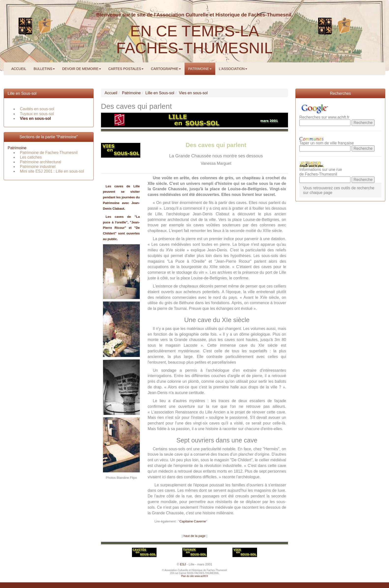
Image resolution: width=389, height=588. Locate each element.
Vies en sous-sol (35, 118)
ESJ (183, 564)
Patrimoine (17, 148)
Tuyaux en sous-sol (37, 114)
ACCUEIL (19, 69)
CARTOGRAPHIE (166, 69)
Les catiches (31, 157)
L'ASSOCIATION (233, 69)
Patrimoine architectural (41, 162)
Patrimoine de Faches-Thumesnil (49, 153)
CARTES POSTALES (126, 69)
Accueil (111, 93)
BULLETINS (44, 69)
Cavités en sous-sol (37, 109)
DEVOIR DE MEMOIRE (82, 69)
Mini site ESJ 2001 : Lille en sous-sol (52, 171)
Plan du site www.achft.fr (195, 576)
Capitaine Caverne (193, 521)
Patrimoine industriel (38, 167)
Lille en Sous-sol (22, 93)
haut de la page (195, 536)
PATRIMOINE (200, 69)
